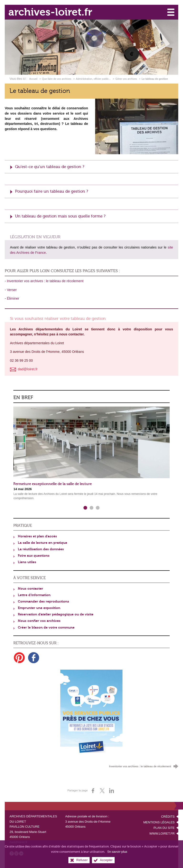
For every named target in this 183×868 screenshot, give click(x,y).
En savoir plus (117, 854)
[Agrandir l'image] (137, 126)
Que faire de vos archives (57, 79)
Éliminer (13, 298)
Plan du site (164, 828)
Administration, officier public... (93, 79)
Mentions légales (159, 822)
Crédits (168, 817)
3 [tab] (98, 508)
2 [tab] (91, 508)
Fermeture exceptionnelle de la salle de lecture (53, 484)
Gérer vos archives (127, 79)
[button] (91, 167)
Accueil (34, 79)
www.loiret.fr (162, 834)
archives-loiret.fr (50, 12)
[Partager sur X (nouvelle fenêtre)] (102, 791)
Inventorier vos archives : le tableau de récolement (45, 281)
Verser (12, 290)
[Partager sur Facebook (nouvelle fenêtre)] (93, 791)
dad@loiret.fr (18, 842)
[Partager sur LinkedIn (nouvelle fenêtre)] (112, 791)
